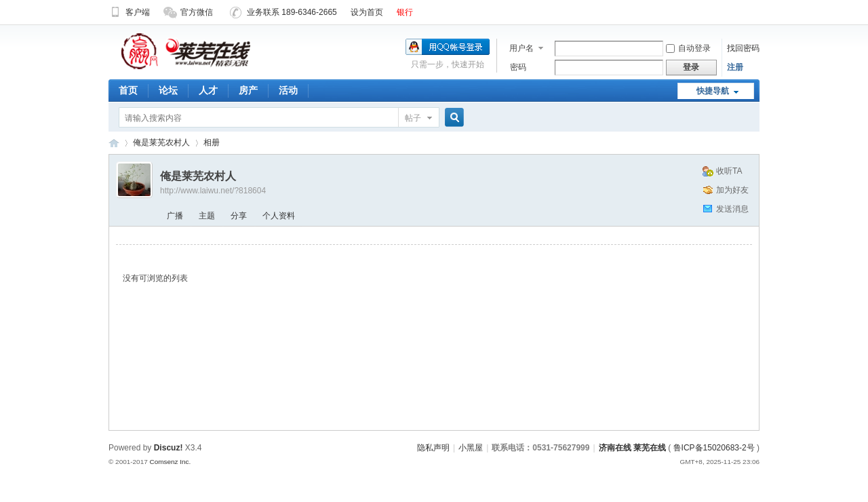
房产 (248, 90)
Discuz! (169, 448)
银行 (405, 12)
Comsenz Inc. (170, 462)
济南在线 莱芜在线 (114, 143)
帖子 (413, 118)
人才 (208, 90)
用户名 (521, 48)
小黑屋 (471, 448)
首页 (128, 90)
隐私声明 (433, 448)
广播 (175, 216)
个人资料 (279, 216)
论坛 (168, 90)
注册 (735, 67)
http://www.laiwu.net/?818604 (213, 191)
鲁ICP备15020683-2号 (714, 448)
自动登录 (688, 48)
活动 (288, 90)
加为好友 (732, 190)
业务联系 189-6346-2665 (283, 12)
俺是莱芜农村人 (161, 142)
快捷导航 (713, 91)
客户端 (129, 12)
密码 (518, 67)
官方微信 (188, 12)
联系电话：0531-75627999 (540, 448)
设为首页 (367, 12)
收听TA (729, 171)
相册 (212, 142)
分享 (239, 216)
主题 (207, 216)
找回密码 (743, 48)
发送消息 (732, 209)
